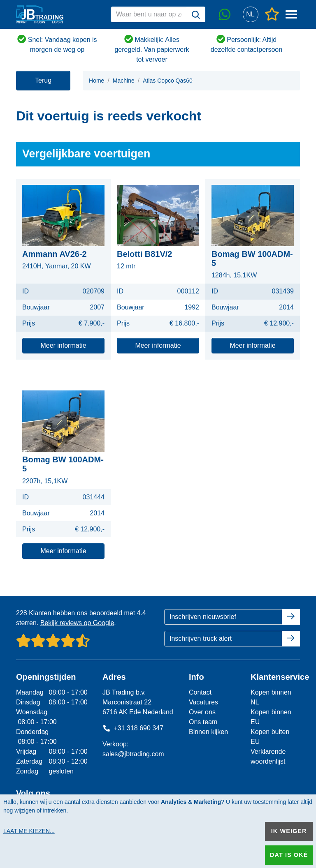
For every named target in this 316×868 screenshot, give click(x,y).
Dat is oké (289, 855)
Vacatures (203, 702)
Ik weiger (289, 831)
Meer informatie (63, 345)
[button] (250, 15)
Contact (200, 692)
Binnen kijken (208, 732)
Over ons (202, 712)
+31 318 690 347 (133, 728)
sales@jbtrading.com (133, 754)
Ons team (203, 722)
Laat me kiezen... (29, 831)
